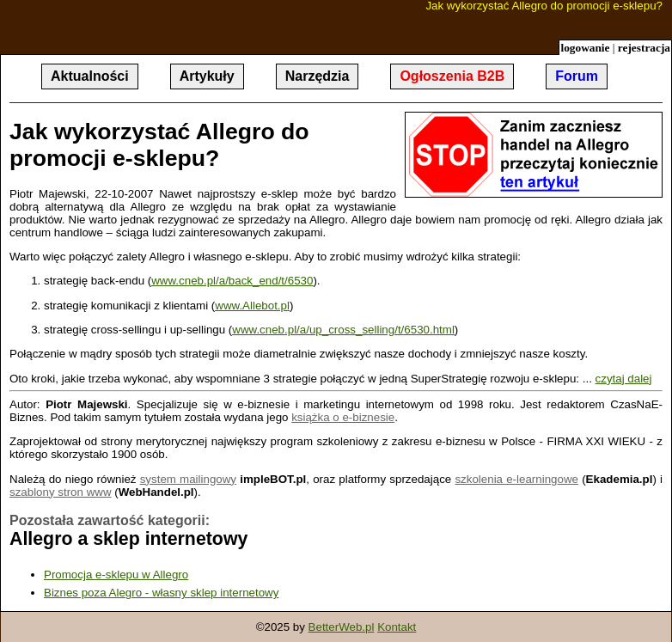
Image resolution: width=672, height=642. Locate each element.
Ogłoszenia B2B (452, 76)
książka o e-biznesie (343, 417)
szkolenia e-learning (506, 479)
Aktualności (90, 76)
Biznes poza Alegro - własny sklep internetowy (161, 593)
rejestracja (644, 48)
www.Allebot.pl (252, 306)
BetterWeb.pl (342, 627)
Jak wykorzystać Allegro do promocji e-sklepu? (544, 6)
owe (568, 479)
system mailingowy (188, 479)
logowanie (585, 48)
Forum (577, 76)
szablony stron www (61, 492)
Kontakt (397, 627)
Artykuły (207, 76)
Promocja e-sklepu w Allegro (116, 575)
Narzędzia (318, 76)
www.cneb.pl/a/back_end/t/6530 (232, 281)
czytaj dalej (624, 379)
